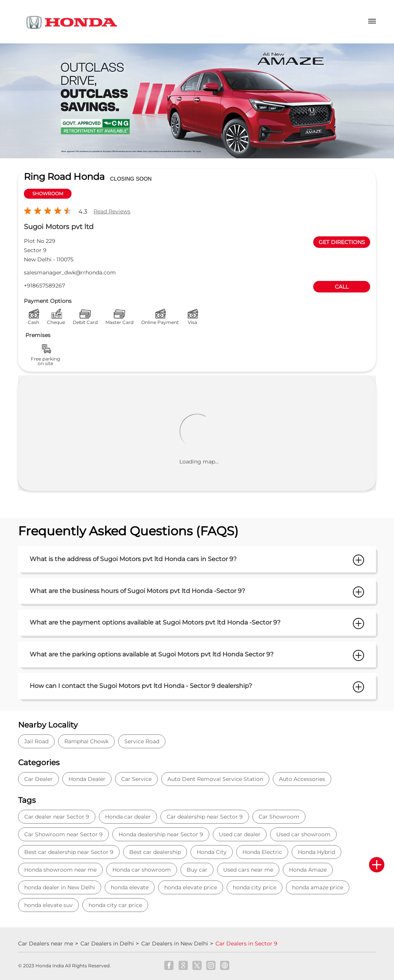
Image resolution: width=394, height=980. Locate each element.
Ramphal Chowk (86, 741)
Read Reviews (112, 211)
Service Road (142, 741)
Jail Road (36, 741)
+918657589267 (44, 286)
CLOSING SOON (131, 179)
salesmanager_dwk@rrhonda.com (70, 272)
